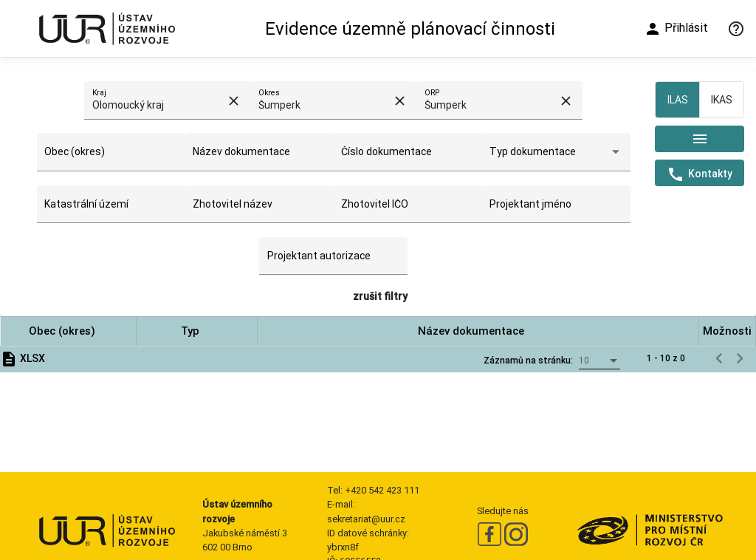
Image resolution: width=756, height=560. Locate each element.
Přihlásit (676, 29)
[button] (68, 331)
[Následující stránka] (740, 358)
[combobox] (159, 106)
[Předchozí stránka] (719, 358)
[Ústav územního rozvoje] (106, 28)
